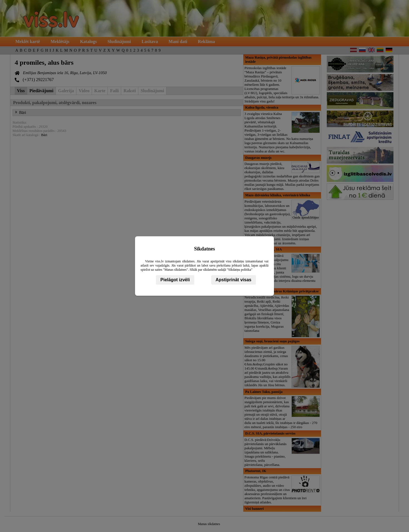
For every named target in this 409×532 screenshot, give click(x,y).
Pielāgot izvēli (175, 280)
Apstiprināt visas (234, 280)
